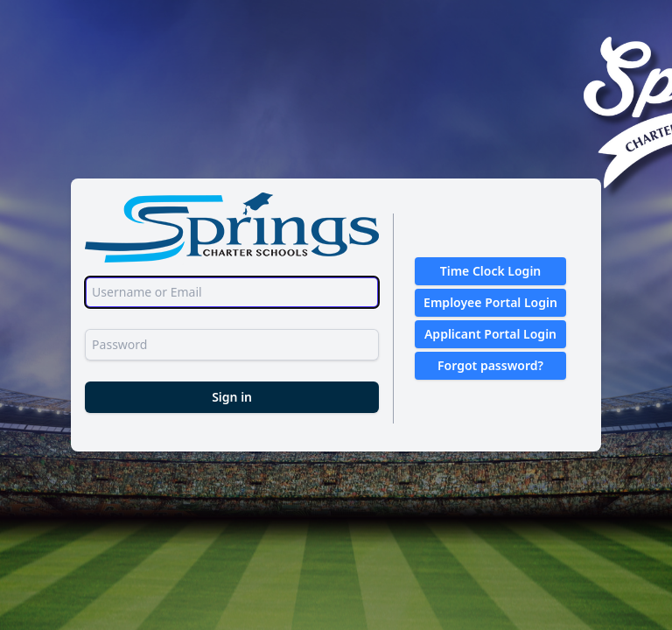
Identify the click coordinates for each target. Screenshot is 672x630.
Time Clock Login (491, 271)
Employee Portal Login (490, 302)
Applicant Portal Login (490, 334)
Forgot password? (490, 365)
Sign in (232, 397)
